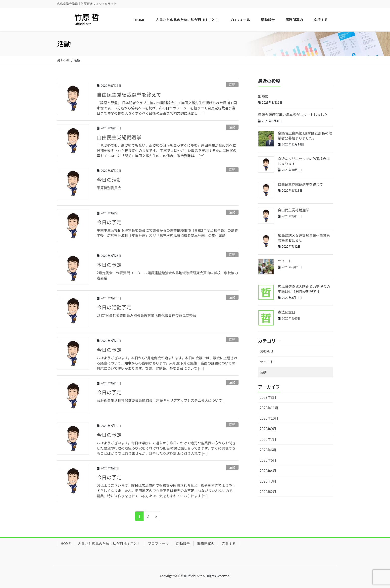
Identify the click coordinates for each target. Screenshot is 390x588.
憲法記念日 (287, 312)
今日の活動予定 (114, 307)
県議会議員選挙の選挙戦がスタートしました (293, 115)
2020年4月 (268, 471)
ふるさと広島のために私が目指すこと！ (109, 543)
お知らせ (267, 351)
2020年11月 (269, 408)
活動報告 (183, 543)
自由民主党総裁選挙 (119, 137)
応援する (229, 543)
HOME (66, 543)
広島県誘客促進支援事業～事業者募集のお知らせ (304, 238)
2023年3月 (268, 397)
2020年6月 (268, 450)
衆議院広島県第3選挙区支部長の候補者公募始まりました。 (305, 136)
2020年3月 (268, 481)
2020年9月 (268, 429)
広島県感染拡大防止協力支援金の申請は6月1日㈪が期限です (304, 289)
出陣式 (263, 96)
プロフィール (158, 543)
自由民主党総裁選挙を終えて (129, 95)
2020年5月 (268, 460)
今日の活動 (109, 180)
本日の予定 (109, 265)
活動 (232, 84)
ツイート (285, 261)
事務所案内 (206, 543)
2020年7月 (268, 439)
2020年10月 (269, 418)
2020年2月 (268, 492)
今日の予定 (109, 222)
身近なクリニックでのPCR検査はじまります (304, 161)
